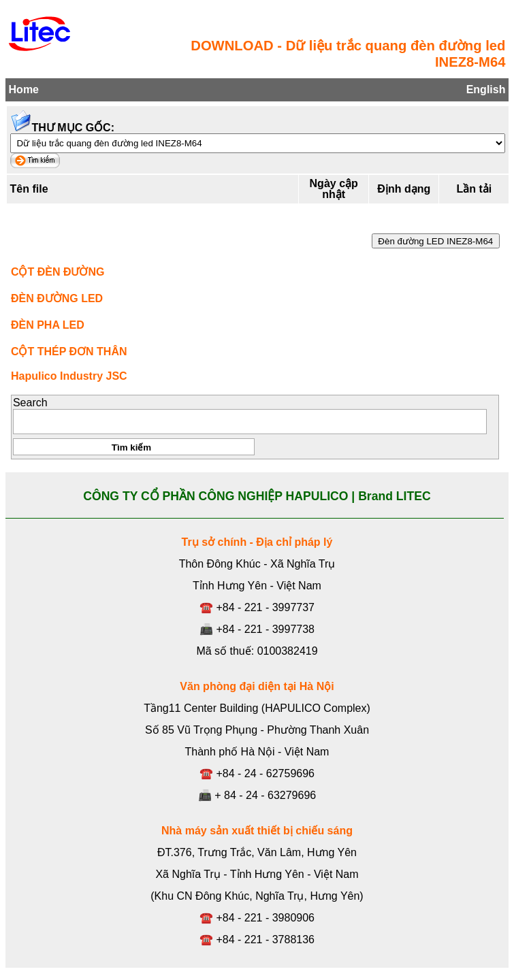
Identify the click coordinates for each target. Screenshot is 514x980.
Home (24, 89)
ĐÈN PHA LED (48, 325)
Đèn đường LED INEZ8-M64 (436, 241)
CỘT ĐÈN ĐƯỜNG (58, 272)
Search (30, 403)
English (486, 89)
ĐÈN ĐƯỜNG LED (57, 298)
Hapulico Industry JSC (69, 376)
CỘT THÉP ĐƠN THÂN (69, 352)
